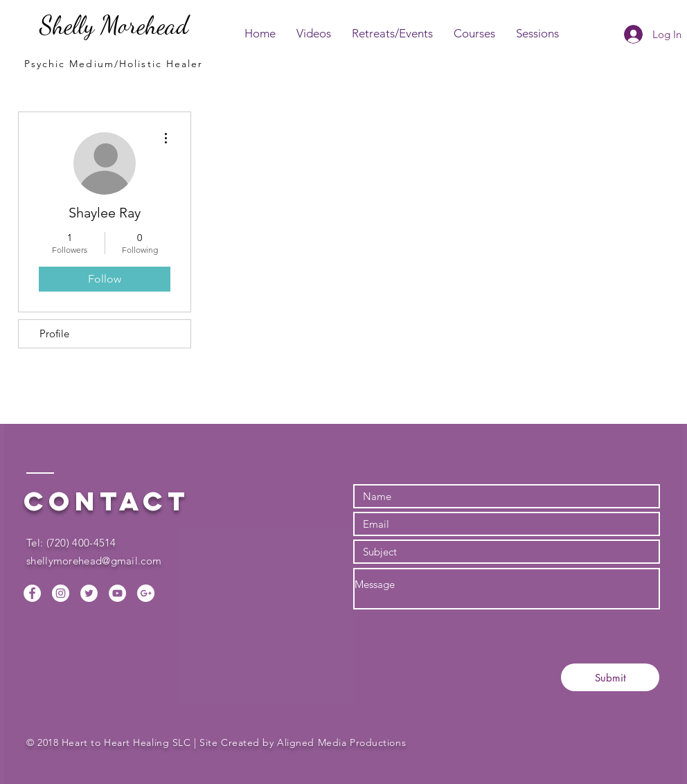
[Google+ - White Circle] (146, 593)
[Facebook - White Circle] (32, 593)
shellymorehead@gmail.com (94, 561)
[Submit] (610, 677)
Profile (54, 333)
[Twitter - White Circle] (89, 593)
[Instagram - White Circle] (61, 593)
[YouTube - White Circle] (117, 593)
